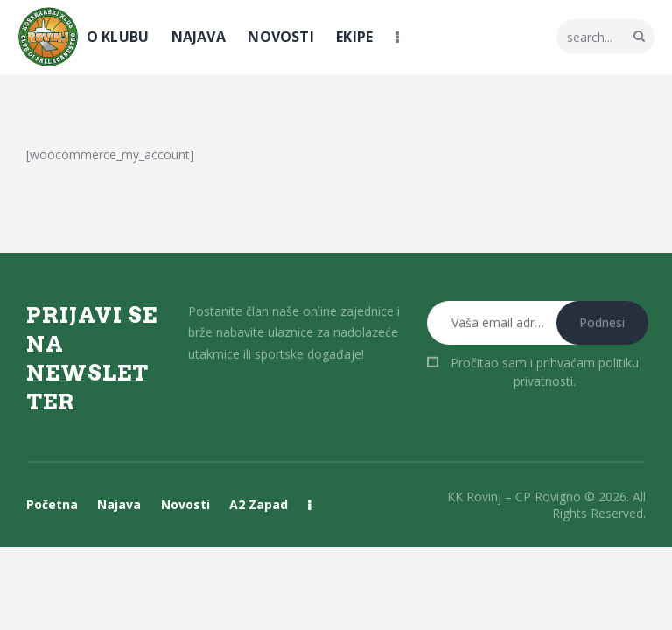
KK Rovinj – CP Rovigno (514, 497)
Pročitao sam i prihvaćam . (545, 372)
